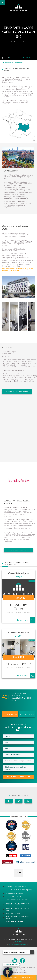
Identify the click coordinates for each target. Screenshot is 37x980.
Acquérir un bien (27, 714)
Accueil (5, 58)
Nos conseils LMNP (13, 913)
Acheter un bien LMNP (14, 897)
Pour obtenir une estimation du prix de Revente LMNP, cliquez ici (17, 270)
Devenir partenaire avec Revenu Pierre (18, 918)
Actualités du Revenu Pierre (16, 900)
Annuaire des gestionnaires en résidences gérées (17, 904)
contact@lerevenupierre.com (18, 944)
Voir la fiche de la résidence (17, 392)
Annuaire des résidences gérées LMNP (18, 909)
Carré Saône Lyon (29, 58)
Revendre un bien (10, 714)
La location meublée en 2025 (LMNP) (19, 890)
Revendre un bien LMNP (14, 893)
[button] (14, 879)
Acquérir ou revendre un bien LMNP (18, 978)
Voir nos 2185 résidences (13, 63)
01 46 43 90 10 (18, 942)
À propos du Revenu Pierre (16, 887)
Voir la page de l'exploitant (18, 550)
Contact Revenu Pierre (14, 922)
